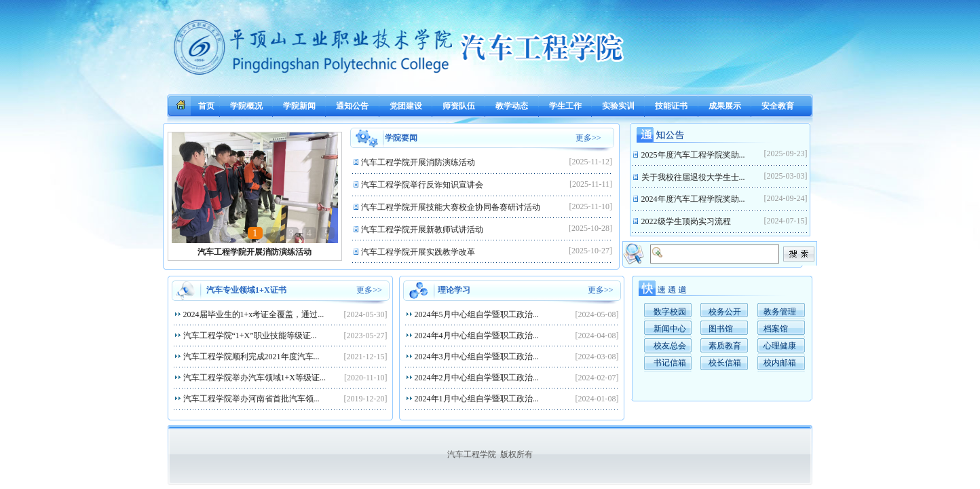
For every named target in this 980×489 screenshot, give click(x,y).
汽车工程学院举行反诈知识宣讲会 (423, 185)
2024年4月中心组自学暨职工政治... (478, 336)
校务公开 (725, 312)
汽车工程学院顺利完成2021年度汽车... (252, 357)
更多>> (588, 138)
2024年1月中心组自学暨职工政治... (478, 399)
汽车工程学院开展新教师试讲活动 (423, 230)
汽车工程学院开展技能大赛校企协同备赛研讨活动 (452, 207)
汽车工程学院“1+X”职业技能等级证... (251, 336)
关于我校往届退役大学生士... (694, 177)
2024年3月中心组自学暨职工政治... (478, 357)
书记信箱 (670, 363)
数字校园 (670, 312)
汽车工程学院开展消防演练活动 (255, 252)
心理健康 (780, 346)
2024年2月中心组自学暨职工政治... (478, 378)
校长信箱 (725, 363)
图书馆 (721, 329)
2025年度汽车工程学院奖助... (694, 155)
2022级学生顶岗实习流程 (687, 221)
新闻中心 (670, 329)
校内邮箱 (780, 363)
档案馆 (776, 329)
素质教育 (725, 346)
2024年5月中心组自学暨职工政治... (478, 314)
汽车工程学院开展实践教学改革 (419, 252)
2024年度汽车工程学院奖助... (694, 199)
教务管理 (780, 312)
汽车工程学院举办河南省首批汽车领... (252, 399)
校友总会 (670, 346)
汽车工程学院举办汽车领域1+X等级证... (256, 378)
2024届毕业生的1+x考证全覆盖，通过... (255, 314)
